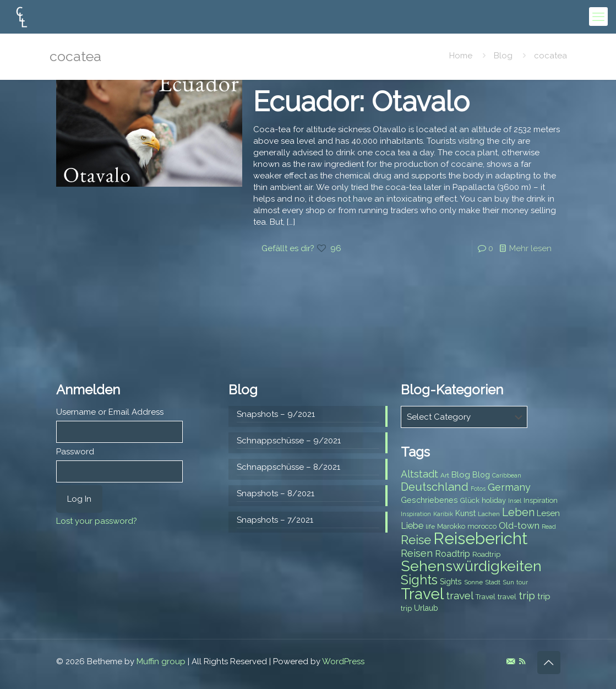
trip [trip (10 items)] (544, 596)
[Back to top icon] (549, 663)
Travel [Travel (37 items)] (422, 594)
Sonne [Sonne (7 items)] (473, 582)
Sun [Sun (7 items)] (508, 582)
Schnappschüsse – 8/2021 (288, 467)
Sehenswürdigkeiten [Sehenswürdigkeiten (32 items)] (471, 566)
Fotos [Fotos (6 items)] (478, 489)
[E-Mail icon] (511, 661)
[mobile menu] (598, 17)
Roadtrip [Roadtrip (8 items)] (486, 554)
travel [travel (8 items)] (507, 597)
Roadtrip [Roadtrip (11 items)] (453, 554)
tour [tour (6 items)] (522, 582)
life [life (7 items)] (430, 527)
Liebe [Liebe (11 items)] (412, 526)
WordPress (343, 661)
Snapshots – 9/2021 (276, 414)
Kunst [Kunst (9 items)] (465, 513)
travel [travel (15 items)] (460, 595)
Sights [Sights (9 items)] (451, 582)
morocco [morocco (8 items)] (482, 526)
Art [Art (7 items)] (445, 475)
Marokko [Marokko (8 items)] (451, 526)
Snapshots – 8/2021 (276, 493)
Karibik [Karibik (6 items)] (443, 514)
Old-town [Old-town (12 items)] (519, 525)
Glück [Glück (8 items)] (470, 500)
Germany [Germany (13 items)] (509, 487)
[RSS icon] (522, 661)
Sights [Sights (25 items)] (419, 580)
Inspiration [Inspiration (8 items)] (541, 500)
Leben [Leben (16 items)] (518, 512)
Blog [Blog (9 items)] (481, 475)
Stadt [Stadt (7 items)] (493, 582)
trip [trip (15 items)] (527, 595)
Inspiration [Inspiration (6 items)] (416, 514)
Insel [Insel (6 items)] (515, 501)
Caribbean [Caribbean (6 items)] (507, 475)
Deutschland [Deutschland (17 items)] (435, 487)
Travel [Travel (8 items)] (486, 597)
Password (75, 452)
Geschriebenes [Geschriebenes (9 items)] (429, 500)
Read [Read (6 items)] (549, 527)
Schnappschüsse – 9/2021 (289, 441)
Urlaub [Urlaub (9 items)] (426, 608)
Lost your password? (97, 521)
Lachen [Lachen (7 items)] (489, 514)
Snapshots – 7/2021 (275, 520)
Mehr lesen (530, 248)
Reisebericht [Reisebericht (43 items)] (480, 538)
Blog (503, 56)
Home (461, 56)
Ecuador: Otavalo (361, 102)
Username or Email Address (110, 412)
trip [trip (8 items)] (406, 608)
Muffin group (161, 661)
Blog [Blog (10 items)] (461, 475)
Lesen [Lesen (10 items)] (548, 513)
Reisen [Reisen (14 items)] (417, 553)
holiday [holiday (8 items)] (494, 500)
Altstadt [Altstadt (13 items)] (419, 474)
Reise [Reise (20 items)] (416, 540)
